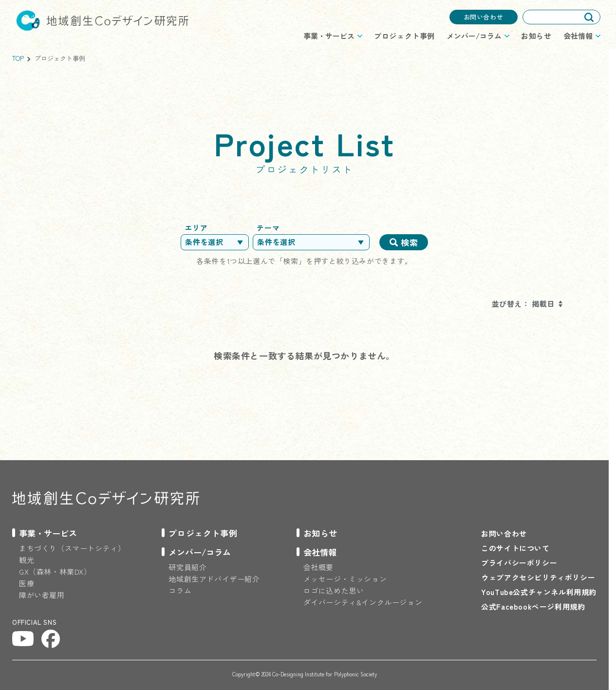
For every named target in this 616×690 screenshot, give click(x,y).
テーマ (268, 228)
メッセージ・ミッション (345, 579)
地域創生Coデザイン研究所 (102, 20)
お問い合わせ (484, 17)
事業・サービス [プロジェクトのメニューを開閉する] (329, 36)
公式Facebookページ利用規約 (533, 606)
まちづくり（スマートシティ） (72, 548)
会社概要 (318, 567)
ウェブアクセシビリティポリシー (538, 577)
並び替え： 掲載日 (523, 304)
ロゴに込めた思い (334, 590)
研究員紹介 (187, 567)
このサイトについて (515, 548)
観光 (27, 560)
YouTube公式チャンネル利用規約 (539, 592)
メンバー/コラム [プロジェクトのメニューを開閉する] (474, 36)
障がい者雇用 (42, 595)
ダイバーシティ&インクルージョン (363, 602)
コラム (180, 590)
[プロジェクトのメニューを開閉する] (45, 533)
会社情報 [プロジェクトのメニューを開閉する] (578, 36)
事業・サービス (48, 533)
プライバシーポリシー (519, 563)
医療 (27, 583)
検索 (409, 242)
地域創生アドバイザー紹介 (214, 579)
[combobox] (561, 17)
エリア (196, 228)
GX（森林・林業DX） (55, 571)
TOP (18, 58)
